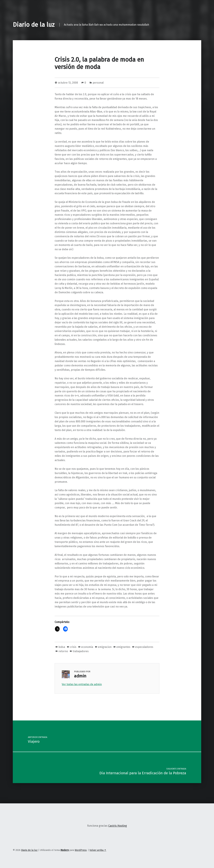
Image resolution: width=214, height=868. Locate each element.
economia (87, 647)
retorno (63, 651)
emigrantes (123, 647)
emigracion (105, 647)
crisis (73, 647)
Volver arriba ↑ (98, 850)
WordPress (81, 850)
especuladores (144, 647)
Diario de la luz (34, 25)
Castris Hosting (118, 826)
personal (98, 83)
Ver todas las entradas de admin (82, 684)
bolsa (62, 647)
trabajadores (81, 651)
